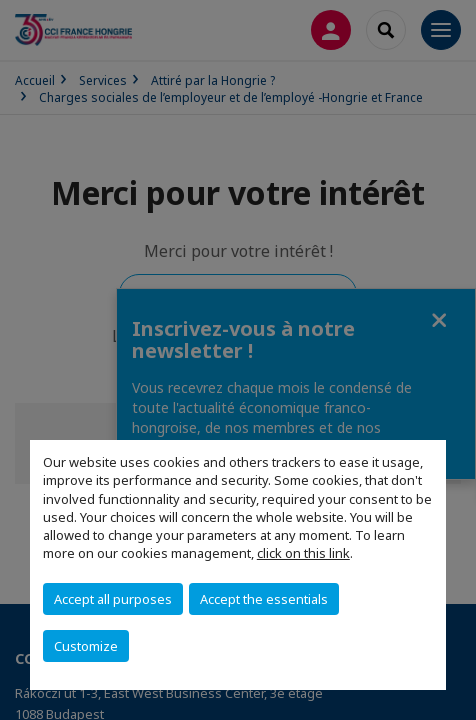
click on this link (303, 553)
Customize (86, 646)
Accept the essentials (264, 599)
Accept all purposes (113, 599)
